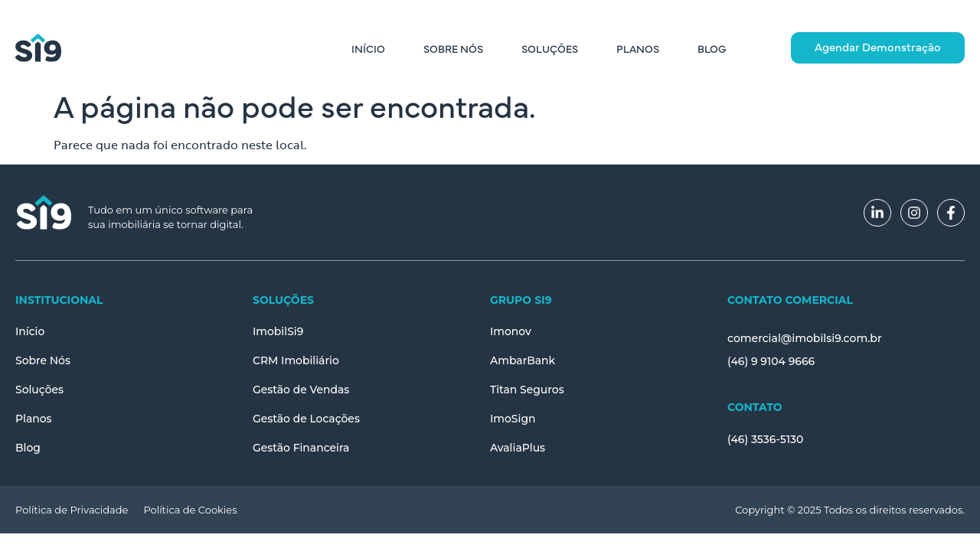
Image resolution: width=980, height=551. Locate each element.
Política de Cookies (190, 510)
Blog (712, 48)
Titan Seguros (527, 390)
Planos (638, 48)
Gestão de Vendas (301, 390)
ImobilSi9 (278, 331)
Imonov (511, 331)
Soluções (550, 48)
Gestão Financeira (301, 448)
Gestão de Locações (307, 419)
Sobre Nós (453, 48)
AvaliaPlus (518, 448)
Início (368, 48)
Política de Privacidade (72, 510)
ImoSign (513, 419)
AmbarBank (523, 360)
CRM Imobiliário (296, 360)
